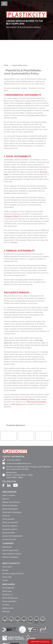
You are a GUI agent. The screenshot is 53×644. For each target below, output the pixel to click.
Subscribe (6, 611)
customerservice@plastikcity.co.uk (18, 463)
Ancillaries (6, 516)
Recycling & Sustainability (37, 402)
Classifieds (8, 543)
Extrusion (6, 499)
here (16, 242)
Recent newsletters (9, 601)
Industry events (8, 608)
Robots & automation (10, 522)
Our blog (6, 605)
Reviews (5, 570)
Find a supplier (9, 492)
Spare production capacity (12, 554)
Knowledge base (8, 588)
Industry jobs (7, 547)
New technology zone (10, 598)
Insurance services (9, 539)
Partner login (7, 577)
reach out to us (16, 404)
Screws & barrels (9, 519)
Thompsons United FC (12, 216)
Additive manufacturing (11, 502)
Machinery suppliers (10, 526)
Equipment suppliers (10, 529)
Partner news (7, 591)
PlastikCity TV (7, 594)
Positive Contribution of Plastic (24, 399)
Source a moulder (9, 495)
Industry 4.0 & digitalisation (12, 536)
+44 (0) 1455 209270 (13, 460)
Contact (5, 580)
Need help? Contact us (40, 642)
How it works (7, 567)
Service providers (9, 533)
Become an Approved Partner (13, 573)
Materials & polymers (10, 509)
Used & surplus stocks (10, 550)
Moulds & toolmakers (10, 505)
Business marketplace (10, 557)
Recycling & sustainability (12, 512)
